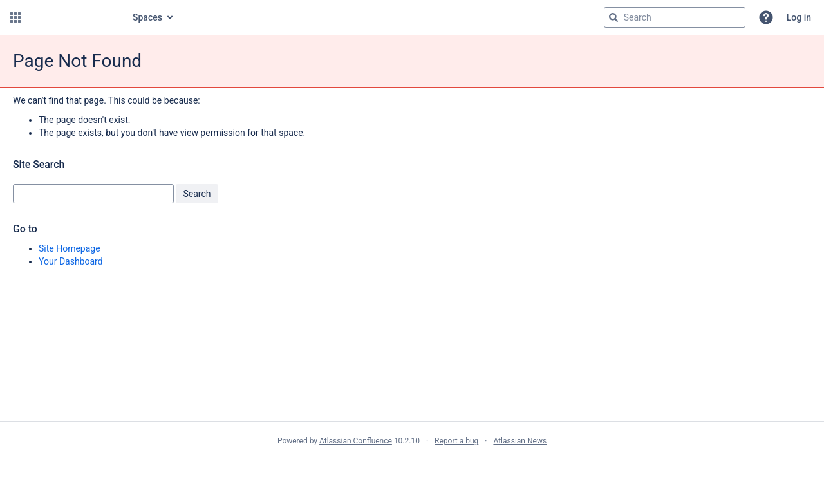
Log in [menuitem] (799, 17)
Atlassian (412, 469)
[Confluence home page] (72, 17)
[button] (15, 17)
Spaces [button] (147, 17)
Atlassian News (520, 441)
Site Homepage (70, 248)
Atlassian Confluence (356, 441)
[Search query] (675, 17)
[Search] (613, 17)
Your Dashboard (71, 261)
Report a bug (456, 441)
